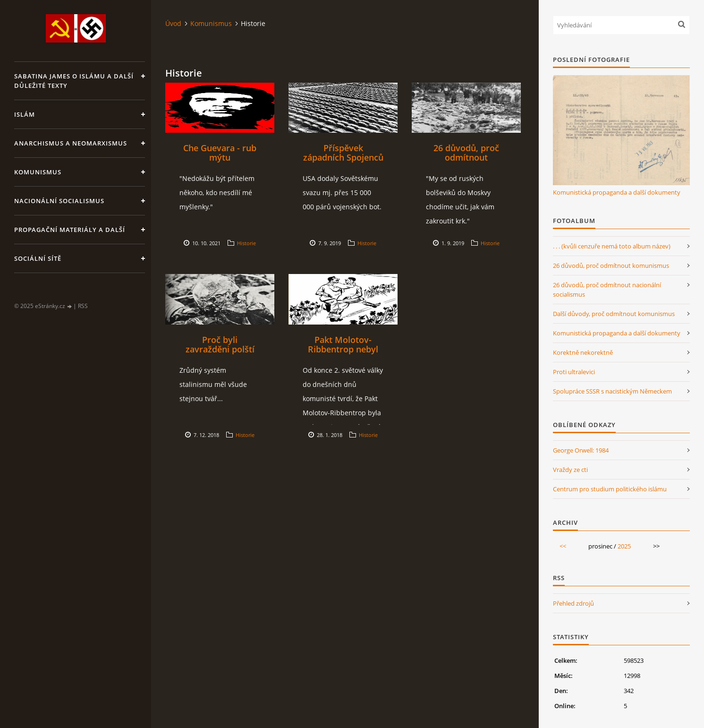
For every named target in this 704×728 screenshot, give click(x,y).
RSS (83, 306)
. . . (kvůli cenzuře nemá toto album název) (612, 246)
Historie (246, 243)
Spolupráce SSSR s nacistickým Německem (612, 391)
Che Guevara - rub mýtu (220, 153)
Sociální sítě (38, 258)
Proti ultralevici (574, 372)
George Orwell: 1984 (581, 450)
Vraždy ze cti (570, 470)
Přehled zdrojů (573, 603)
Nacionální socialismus (59, 201)
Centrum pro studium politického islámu (610, 489)
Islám (25, 114)
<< (563, 546)
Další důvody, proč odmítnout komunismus (614, 314)
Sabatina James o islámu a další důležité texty (74, 81)
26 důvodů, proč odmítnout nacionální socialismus (607, 290)
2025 (624, 546)
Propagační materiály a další (70, 230)
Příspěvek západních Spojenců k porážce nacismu (343, 157)
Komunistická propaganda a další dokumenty (617, 192)
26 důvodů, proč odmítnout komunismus (466, 157)
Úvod (173, 23)
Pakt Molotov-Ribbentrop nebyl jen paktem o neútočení (343, 354)
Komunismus (38, 172)
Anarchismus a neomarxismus (71, 143)
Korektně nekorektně (583, 352)
